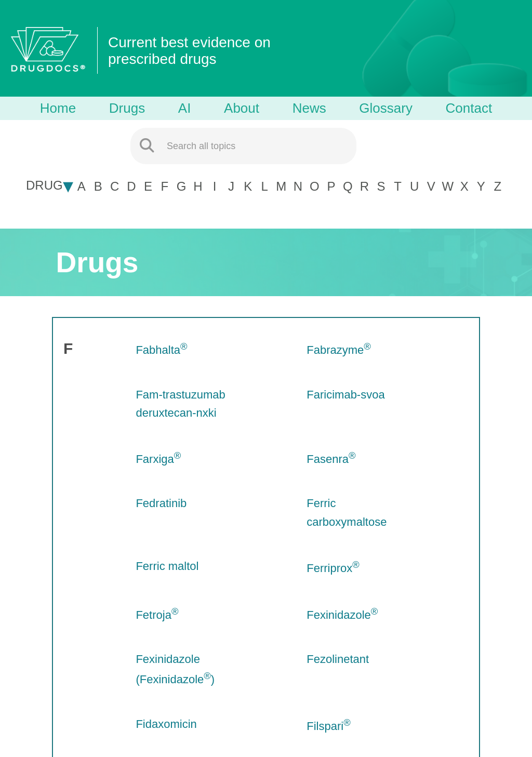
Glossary (386, 108)
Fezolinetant (338, 659)
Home (58, 108)
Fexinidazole (342, 615)
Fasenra (331, 459)
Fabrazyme (339, 350)
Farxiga (158, 459)
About (242, 108)
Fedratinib (161, 503)
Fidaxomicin (166, 724)
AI (185, 108)
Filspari (328, 726)
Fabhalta (161, 350)
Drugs (127, 108)
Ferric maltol (167, 566)
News (309, 108)
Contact (469, 108)
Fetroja (157, 615)
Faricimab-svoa (345, 395)
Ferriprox (333, 568)
